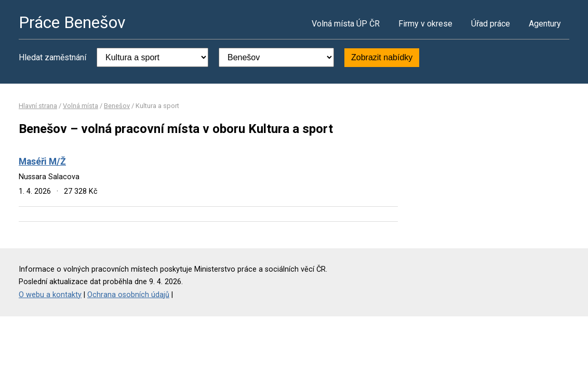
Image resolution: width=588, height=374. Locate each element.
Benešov (117, 106)
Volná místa (81, 106)
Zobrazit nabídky (382, 57)
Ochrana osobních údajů (128, 295)
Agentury (545, 24)
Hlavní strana (38, 106)
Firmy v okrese (425, 24)
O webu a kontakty (50, 295)
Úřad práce (491, 24)
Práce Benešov (72, 22)
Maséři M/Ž (42, 162)
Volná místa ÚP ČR (346, 24)
